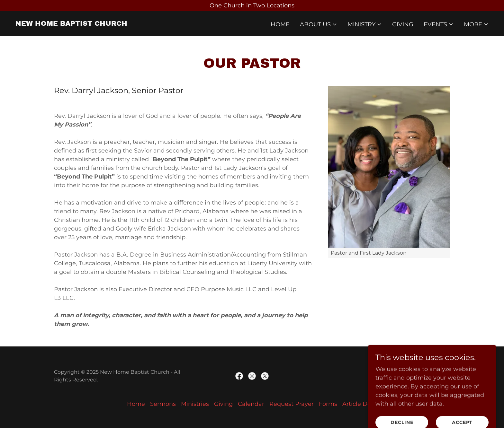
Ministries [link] (195, 404)
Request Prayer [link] (292, 404)
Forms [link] (328, 404)
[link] (71, 24)
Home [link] (280, 24)
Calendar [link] (251, 404)
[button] (319, 24)
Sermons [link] (163, 404)
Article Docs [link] (360, 404)
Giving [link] (403, 24)
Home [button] (136, 404)
